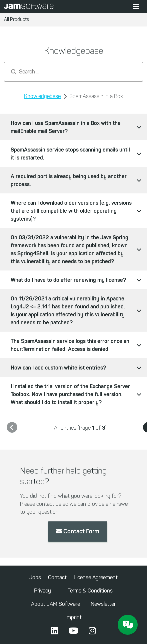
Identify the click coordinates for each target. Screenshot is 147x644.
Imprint (73, 617)
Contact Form (78, 531)
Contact (57, 577)
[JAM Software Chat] (128, 625)
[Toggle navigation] (136, 7)
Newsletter (103, 604)
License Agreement (96, 577)
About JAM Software (55, 604)
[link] (12, 428)
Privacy (42, 591)
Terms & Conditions (90, 591)
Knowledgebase (42, 96)
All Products (16, 19)
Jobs (35, 577)
